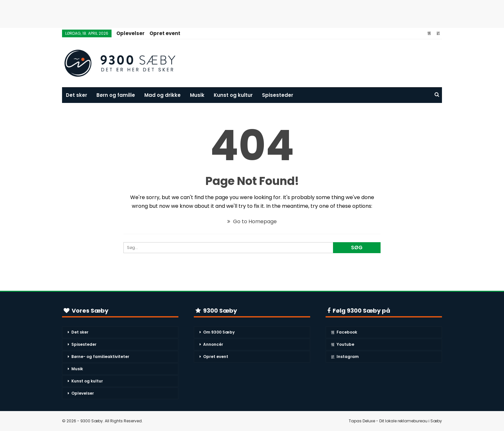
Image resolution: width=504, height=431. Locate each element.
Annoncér (213, 344)
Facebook (344, 332)
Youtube (342, 344)
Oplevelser (130, 33)
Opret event (165, 33)
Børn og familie (116, 95)
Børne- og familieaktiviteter (100, 357)
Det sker (76, 95)
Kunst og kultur (233, 95)
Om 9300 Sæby (219, 332)
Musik (197, 95)
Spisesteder (278, 95)
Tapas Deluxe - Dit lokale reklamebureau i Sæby (395, 421)
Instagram (345, 357)
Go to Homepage (252, 221)
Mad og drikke (162, 95)
